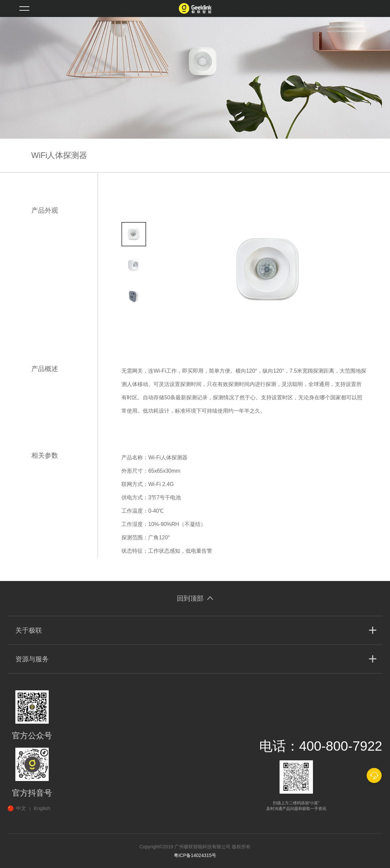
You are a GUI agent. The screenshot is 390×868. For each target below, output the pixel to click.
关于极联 (29, 630)
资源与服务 (32, 659)
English (42, 808)
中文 (21, 808)
